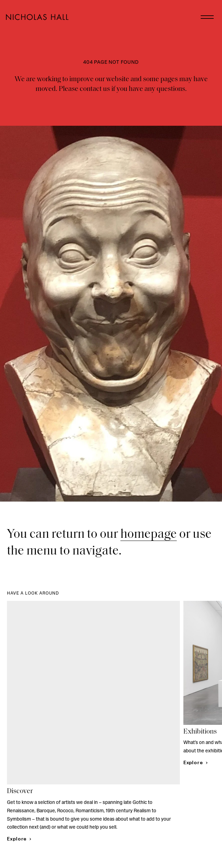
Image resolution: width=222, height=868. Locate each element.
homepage (149, 535)
